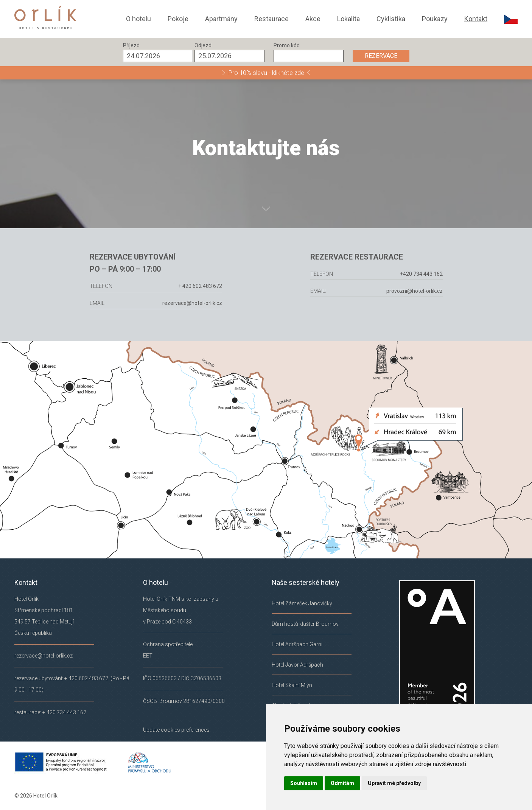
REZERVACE (381, 56)
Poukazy (435, 19)
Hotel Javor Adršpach (297, 665)
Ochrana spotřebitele (168, 644)
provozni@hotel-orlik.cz (422, 291)
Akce (313, 19)
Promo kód (287, 45)
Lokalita (348, 19)
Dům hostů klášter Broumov (305, 624)
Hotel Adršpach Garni (297, 644)
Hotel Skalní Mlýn (292, 685)
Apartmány (221, 19)
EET (148, 656)
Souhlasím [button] (304, 783)
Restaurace (271, 19)
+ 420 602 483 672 (193, 286)
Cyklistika (391, 19)
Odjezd (203, 45)
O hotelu (138, 19)
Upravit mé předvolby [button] (394, 783)
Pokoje (178, 19)
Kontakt (476, 19)
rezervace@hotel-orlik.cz (185, 303)
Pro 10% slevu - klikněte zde (266, 73)
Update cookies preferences (176, 730)
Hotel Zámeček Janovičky (302, 603)
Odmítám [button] (342, 783)
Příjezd (131, 45)
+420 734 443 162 (429, 274)
